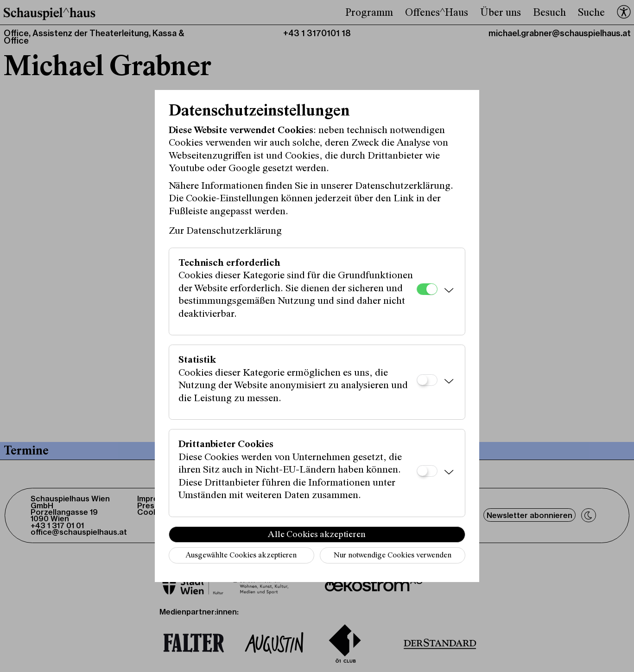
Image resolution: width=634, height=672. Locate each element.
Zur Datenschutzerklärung (225, 231)
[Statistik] (427, 380)
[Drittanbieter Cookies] (427, 471)
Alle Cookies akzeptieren (317, 535)
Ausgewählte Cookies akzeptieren (241, 556)
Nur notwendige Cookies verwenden (393, 556)
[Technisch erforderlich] (427, 289)
